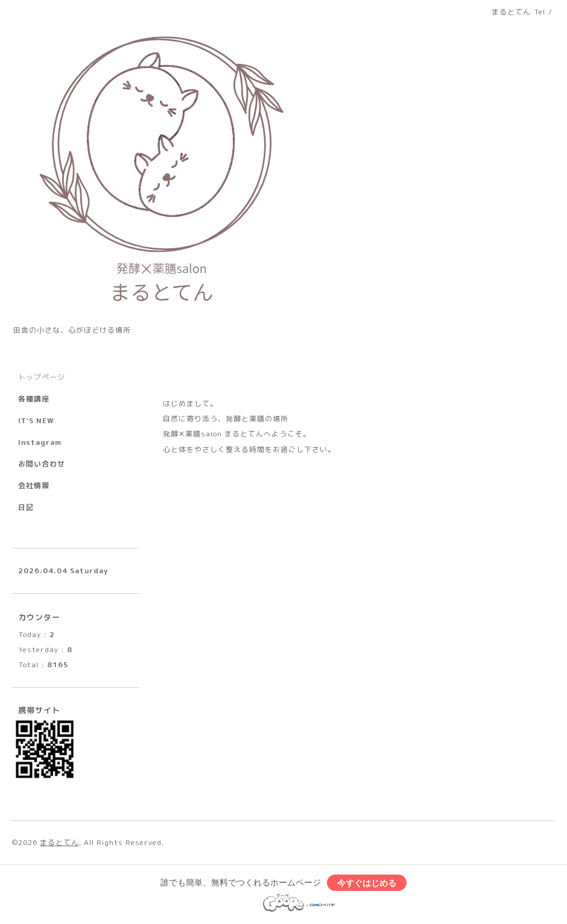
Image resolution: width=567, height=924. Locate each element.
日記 (26, 507)
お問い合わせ (42, 464)
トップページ (42, 377)
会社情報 (34, 486)
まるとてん (59, 842)
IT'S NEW (36, 420)
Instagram (40, 442)
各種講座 (34, 399)
